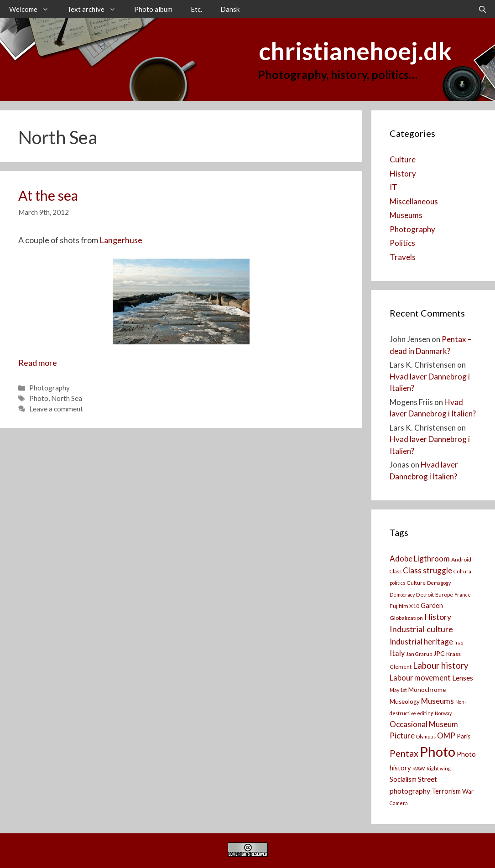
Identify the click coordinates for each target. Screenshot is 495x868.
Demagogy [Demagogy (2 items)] (439, 583)
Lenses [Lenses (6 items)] (463, 678)
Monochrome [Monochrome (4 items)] (427, 690)
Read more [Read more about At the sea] (38, 363)
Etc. (196, 9)
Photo (39, 398)
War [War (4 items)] (468, 791)
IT (393, 187)
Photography (49, 388)
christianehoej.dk (355, 51)
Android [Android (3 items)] (461, 559)
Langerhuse (121, 240)
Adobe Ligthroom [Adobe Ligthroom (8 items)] (420, 559)
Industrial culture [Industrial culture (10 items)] (421, 629)
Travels (403, 257)
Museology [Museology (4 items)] (405, 702)
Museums (406, 215)
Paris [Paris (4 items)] (464, 736)
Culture (403, 159)
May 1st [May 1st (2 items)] (398, 690)
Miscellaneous (414, 201)
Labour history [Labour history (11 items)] (441, 665)
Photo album (153, 9)
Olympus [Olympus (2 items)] (426, 736)
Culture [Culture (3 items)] (416, 583)
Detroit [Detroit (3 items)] (425, 595)
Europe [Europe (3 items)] (444, 595)
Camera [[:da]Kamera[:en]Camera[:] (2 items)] (399, 803)
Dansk (230, 9)
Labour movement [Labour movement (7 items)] (420, 678)
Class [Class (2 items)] (396, 571)
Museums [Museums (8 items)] (438, 701)
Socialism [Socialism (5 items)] (403, 779)
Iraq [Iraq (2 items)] (459, 642)
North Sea (67, 398)
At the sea (48, 195)
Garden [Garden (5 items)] (432, 606)
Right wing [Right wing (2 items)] (439, 768)
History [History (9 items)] (438, 617)
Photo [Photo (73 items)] (438, 751)
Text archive (96, 9)
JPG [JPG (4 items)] (439, 654)
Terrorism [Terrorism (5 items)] (446, 791)
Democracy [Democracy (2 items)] (402, 595)
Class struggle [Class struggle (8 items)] (427, 570)
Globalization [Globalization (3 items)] (406, 618)
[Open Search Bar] (482, 9)
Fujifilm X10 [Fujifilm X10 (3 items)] (404, 606)
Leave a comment (56, 409)
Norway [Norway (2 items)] (443, 713)
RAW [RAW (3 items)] (419, 768)
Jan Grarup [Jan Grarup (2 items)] (419, 654)
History (403, 174)
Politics (402, 243)
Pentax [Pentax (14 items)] (404, 753)
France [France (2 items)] (463, 595)
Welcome (34, 9)
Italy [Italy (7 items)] (397, 653)
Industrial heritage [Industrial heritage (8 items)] (421, 642)
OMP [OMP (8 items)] (446, 735)
